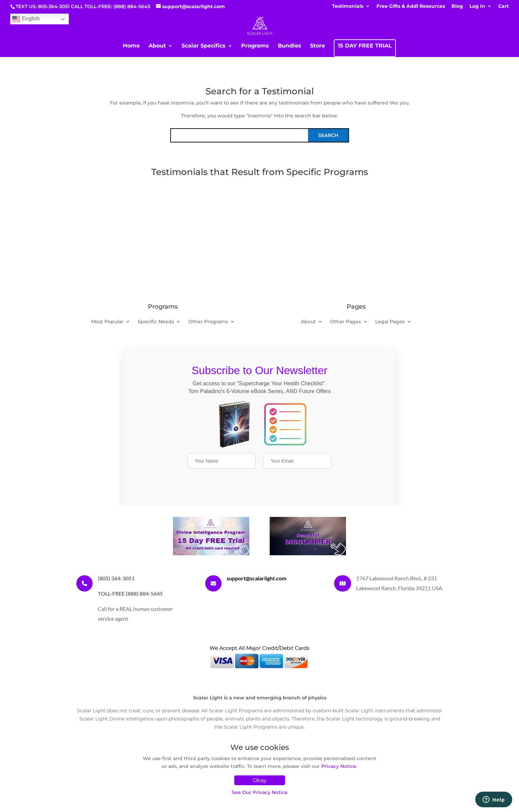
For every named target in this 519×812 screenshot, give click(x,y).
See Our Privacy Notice (260, 792)
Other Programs (208, 322)
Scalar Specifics (204, 46)
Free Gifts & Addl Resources (411, 6)
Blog (457, 6)
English (26, 19)
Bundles (290, 46)
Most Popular (107, 322)
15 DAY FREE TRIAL (365, 46)
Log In (477, 6)
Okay (260, 780)
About (157, 46)
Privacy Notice (339, 766)
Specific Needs (156, 322)
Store (318, 46)
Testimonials (348, 6)
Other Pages (345, 322)
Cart (504, 6)
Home (131, 46)
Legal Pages (390, 322)
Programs (255, 46)
